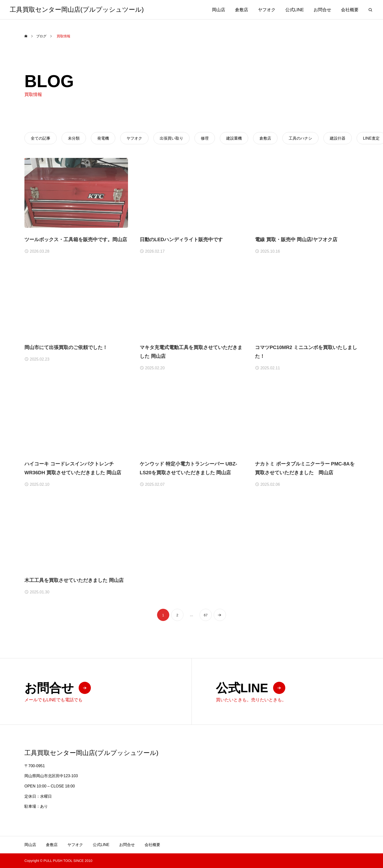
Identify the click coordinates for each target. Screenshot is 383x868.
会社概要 (350, 10)
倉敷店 (242, 10)
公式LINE (295, 10)
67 (206, 620)
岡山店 (219, 10)
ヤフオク (267, 10)
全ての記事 (41, 138)
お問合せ (322, 10)
